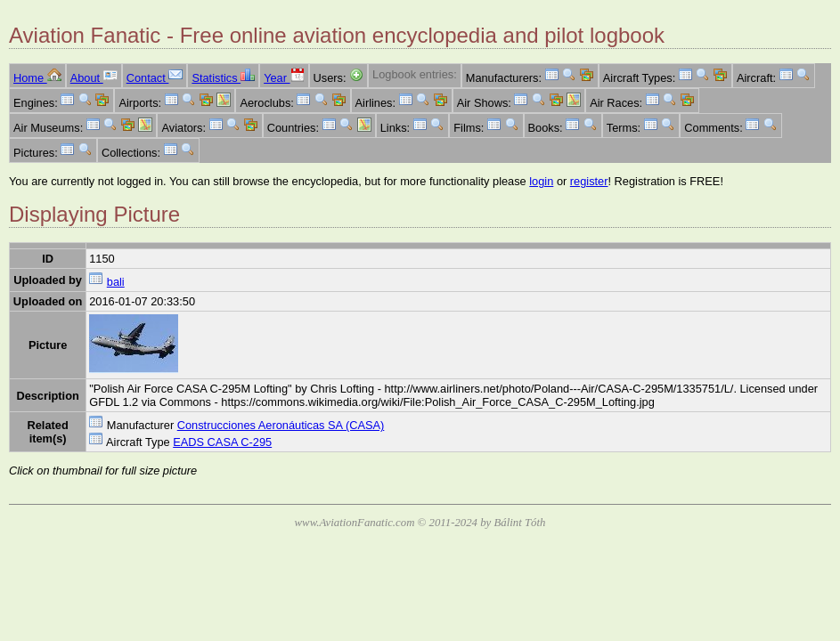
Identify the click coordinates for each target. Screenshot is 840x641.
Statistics (223, 78)
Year (284, 78)
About (94, 78)
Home (37, 78)
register (589, 181)
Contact (155, 78)
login (541, 181)
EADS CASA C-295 (222, 442)
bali (116, 282)
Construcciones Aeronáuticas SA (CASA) (281, 425)
